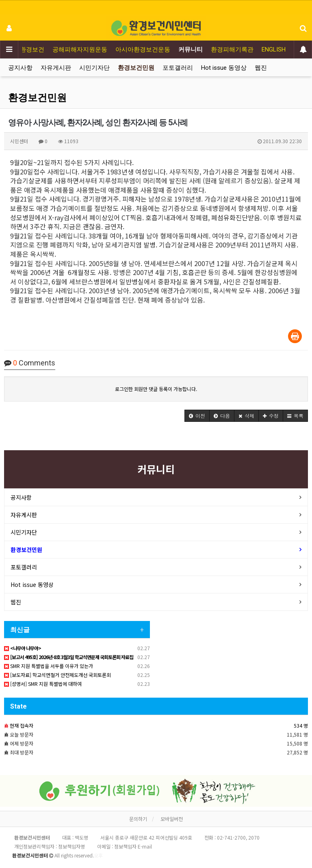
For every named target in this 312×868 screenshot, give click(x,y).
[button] (197, 416)
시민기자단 (94, 68)
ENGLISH (274, 49)
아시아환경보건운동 (143, 49)
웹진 (261, 68)
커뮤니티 (191, 49)
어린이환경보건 (23, 49)
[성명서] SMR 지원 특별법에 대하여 (43, 684)
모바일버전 (172, 819)
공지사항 (20, 68)
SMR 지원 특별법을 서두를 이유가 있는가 (49, 666)
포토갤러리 (178, 68)
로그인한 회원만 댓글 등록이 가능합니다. (156, 389)
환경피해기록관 (232, 49)
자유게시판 (56, 68)
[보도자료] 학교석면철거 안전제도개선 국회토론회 (57, 675)
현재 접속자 (22, 725)
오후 (98, 855)
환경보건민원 (136, 68)
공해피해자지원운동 (80, 49)
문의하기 (138, 819)
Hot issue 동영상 (224, 68)
